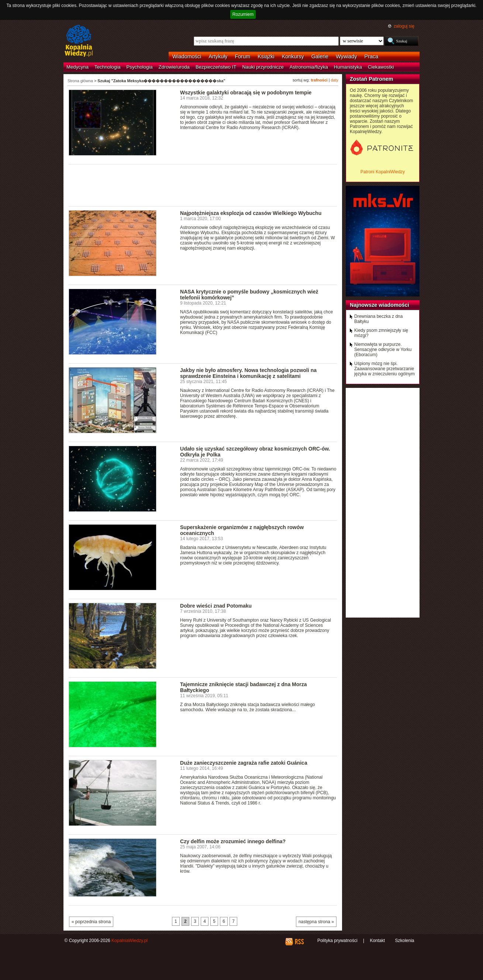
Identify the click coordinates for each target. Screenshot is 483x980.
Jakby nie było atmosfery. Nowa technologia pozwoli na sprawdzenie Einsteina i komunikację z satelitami (248, 373)
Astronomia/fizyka (309, 67)
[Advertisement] (203, 185)
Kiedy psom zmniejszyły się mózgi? (381, 333)
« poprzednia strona (91, 922)
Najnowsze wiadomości (379, 305)
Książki (266, 56)
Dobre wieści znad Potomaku (216, 606)
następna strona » (316, 922)
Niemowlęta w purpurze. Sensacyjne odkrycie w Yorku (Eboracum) (383, 350)
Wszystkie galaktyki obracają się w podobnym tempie (246, 93)
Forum (243, 56)
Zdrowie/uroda (174, 67)
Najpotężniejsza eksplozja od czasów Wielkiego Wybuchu (251, 213)
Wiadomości (187, 56)
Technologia (107, 67)
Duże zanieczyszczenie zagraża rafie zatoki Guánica (244, 763)
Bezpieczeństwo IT (216, 67)
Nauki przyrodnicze (263, 67)
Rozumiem (243, 14)
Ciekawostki (381, 67)
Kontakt (377, 941)
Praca (372, 56)
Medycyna (77, 67)
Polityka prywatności (337, 941)
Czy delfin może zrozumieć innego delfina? (233, 841)
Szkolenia (404, 941)
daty (335, 80)
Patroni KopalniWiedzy (383, 172)
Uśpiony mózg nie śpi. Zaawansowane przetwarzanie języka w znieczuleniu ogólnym (384, 369)
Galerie (320, 56)
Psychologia (140, 67)
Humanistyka (348, 67)
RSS (299, 942)
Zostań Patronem (372, 79)
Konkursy (293, 56)
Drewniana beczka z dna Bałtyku (378, 319)
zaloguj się (404, 26)
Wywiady (346, 56)
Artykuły (218, 56)
